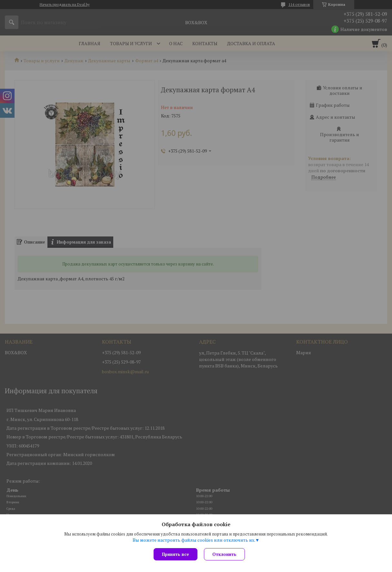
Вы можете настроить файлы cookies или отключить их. (194, 540)
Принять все (176, 554)
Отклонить (224, 554)
